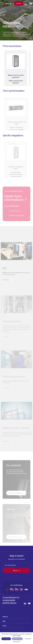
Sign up (16, 570)
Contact (19, 3)
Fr (26, 4)
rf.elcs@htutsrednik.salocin (15, 218)
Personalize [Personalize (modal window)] (28, 639)
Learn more (8, 282)
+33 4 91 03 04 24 (12, 213)
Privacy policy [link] (17, 642)
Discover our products (16, 495)
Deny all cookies (17, 639)
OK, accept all (6, 639)
